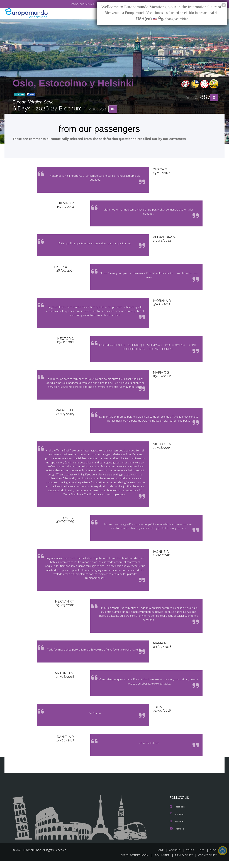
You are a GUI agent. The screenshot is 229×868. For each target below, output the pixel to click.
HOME (161, 857)
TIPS (202, 857)
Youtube (177, 835)
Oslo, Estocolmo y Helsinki (73, 83)
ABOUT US (176, 857)
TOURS (191, 857)
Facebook (177, 814)
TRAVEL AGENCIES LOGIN (131, 862)
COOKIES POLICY (207, 862)
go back (20, 95)
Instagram (177, 821)
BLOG (213, 857)
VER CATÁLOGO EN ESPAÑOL (75, 4)
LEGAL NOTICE (159, 862)
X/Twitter (177, 828)
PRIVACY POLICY (182, 862)
